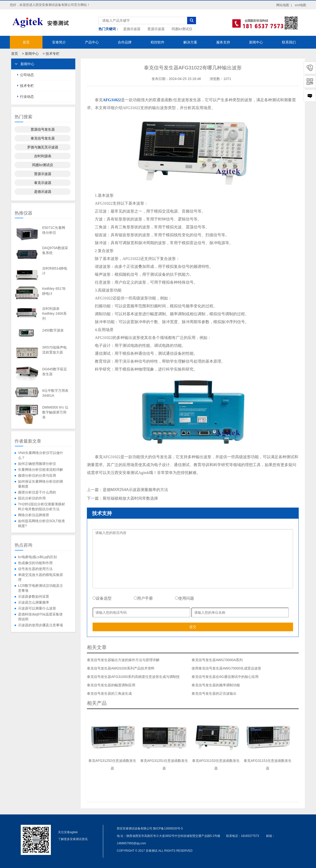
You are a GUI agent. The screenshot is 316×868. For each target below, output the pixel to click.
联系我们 (289, 42)
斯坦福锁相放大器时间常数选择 (130, 498)
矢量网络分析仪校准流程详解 (40, 470)
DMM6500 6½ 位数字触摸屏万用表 (55, 412)
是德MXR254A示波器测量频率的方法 (135, 490)
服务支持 (223, 42)
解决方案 (190, 42)
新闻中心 (256, 42)
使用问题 (185, 598)
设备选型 (102, 598)
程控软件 (158, 42)
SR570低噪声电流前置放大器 (54, 350)
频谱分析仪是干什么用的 (37, 492)
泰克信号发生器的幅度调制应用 (111, 685)
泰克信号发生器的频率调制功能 (216, 685)
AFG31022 (112, 100)
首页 (26, 42)
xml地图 (300, 5)
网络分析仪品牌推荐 (34, 515)
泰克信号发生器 (43, 138)
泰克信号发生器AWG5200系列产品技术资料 (121, 668)
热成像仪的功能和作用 (35, 563)
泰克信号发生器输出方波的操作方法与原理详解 (123, 660)
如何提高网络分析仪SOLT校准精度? (41, 523)
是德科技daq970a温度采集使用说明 (40, 617)
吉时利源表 (43, 156)
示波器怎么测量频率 (34, 602)
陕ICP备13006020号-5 (168, 829)
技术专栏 (53, 54)
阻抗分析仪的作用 (32, 498)
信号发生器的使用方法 (35, 569)
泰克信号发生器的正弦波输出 (214, 693)
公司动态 (27, 75)
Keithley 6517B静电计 (54, 291)
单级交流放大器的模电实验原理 (40, 577)
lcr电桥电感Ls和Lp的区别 (37, 557)
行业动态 (27, 97)
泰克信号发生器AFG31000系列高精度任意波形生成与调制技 (133, 677)
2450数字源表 (53, 330)
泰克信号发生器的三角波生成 (109, 693)
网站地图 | (284, 5)
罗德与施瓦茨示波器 (43, 147)
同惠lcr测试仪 (182, 29)
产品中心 (92, 42)
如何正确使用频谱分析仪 (37, 464)
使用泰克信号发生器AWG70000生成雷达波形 (226, 668)
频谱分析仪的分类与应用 (37, 475)
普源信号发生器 (43, 129)
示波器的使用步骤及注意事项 (40, 625)
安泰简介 (59, 42)
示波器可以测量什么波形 (37, 608)
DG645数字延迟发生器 (55, 372)
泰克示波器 (43, 183)
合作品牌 (125, 42)
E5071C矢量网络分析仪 (54, 230)
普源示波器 (156, 29)
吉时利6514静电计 (55, 271)
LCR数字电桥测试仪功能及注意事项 (40, 588)
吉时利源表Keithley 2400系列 (54, 314)
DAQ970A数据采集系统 (55, 250)
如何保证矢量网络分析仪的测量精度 (40, 484)
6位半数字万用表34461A (55, 393)
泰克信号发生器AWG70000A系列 (217, 660)
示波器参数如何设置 (34, 596)
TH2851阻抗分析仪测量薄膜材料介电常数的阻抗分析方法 (41, 507)
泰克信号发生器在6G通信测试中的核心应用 (225, 677)
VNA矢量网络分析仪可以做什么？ (41, 455)
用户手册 (143, 598)
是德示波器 (132, 29)
